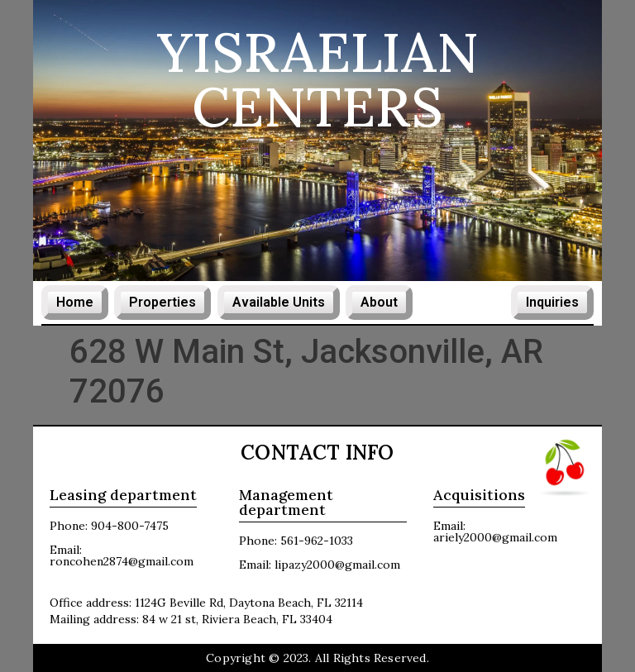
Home (75, 302)
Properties (163, 302)
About (379, 302)
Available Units (278, 302)
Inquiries (552, 302)
